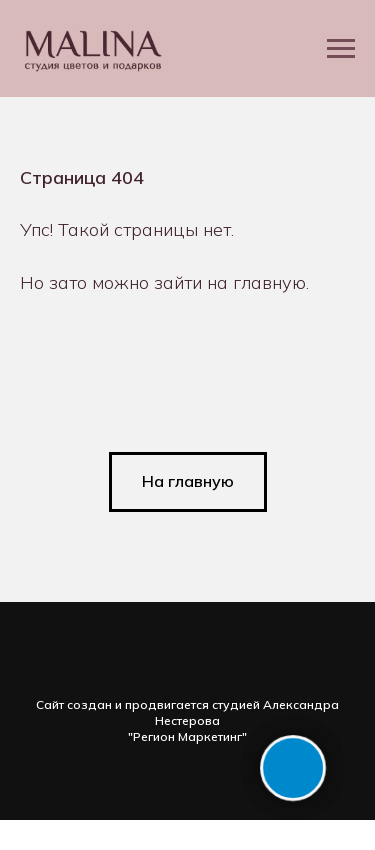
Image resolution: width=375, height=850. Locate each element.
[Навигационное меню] (341, 49)
